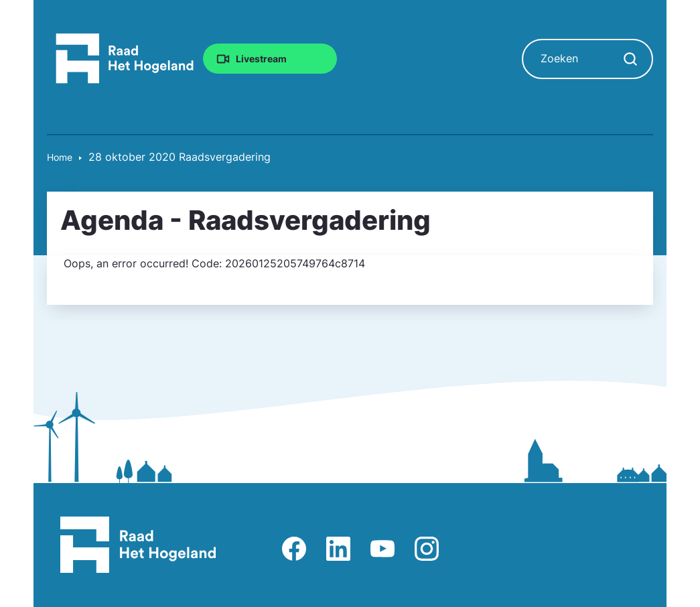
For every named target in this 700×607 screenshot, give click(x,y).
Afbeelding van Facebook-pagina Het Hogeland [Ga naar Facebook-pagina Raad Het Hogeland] (294, 549)
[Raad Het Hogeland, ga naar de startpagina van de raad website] (125, 58)
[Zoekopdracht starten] (630, 59)
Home (60, 157)
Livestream (261, 59)
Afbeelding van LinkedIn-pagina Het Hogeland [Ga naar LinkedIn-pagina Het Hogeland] (338, 549)
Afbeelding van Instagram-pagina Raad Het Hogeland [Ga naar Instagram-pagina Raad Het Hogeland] (427, 549)
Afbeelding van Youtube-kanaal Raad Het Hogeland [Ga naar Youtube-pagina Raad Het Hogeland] (382, 549)
